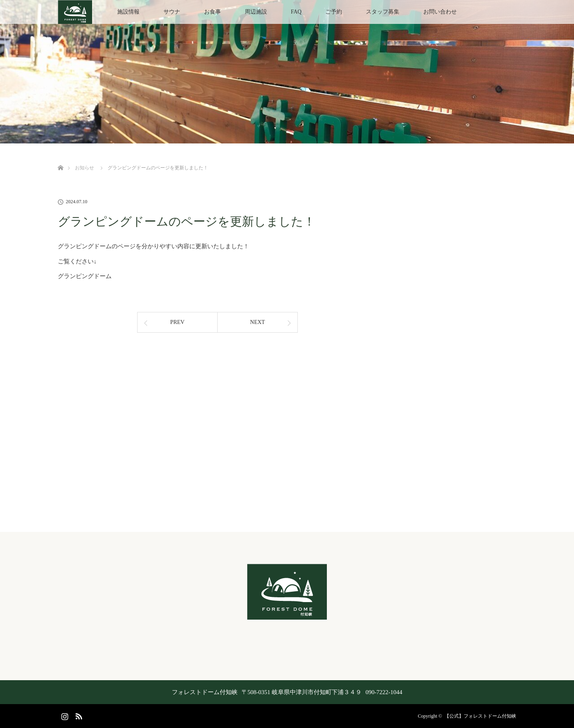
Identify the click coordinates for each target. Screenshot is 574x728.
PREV (177, 322)
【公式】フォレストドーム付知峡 (480, 716)
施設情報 (128, 12)
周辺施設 (256, 12)
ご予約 (334, 12)
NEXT (257, 322)
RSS (78, 715)
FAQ (296, 12)
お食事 (212, 12)
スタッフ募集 (383, 12)
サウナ (172, 12)
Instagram (64, 715)
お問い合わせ (440, 12)
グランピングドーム (85, 276)
